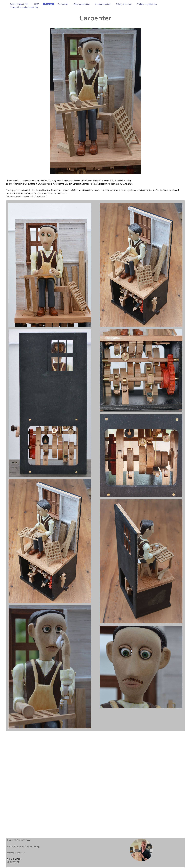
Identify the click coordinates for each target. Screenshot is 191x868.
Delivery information (124, 4)
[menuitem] (19, 4)
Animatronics (63, 4)
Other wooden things (82, 4)
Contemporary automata (19, 4)
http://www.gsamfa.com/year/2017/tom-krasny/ (26, 196)
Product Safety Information (147, 4)
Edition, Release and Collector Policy (24, 7)
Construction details (103, 4)
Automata (49, 4)
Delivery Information (16, 853)
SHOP (37, 4)
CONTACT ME (14, 862)
